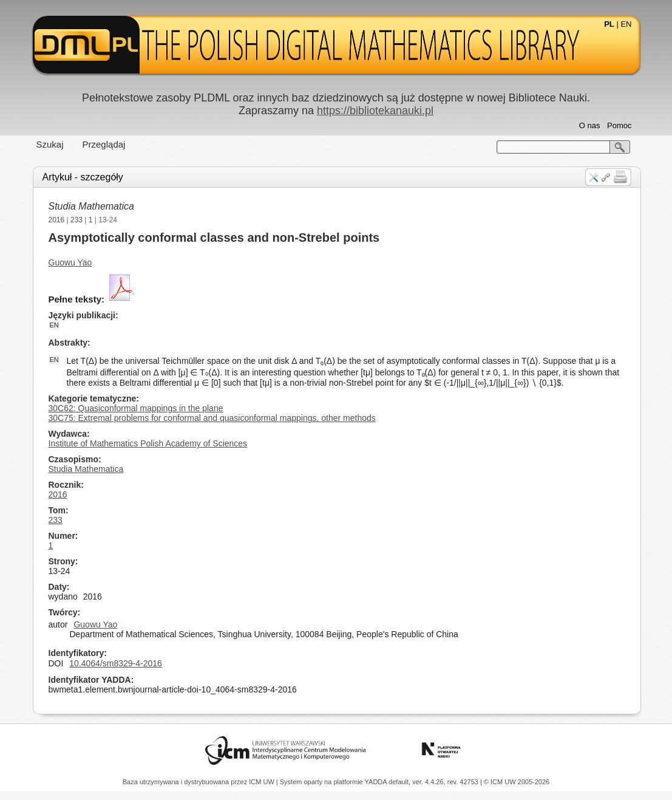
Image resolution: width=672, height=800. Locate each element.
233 (76, 220)
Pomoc (619, 125)
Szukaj (50, 144)
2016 (57, 220)
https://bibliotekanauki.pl (375, 111)
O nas (590, 125)
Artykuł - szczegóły (83, 177)
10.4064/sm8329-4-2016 (116, 663)
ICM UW (263, 782)
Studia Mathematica (91, 206)
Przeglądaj (104, 144)
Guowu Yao (70, 262)
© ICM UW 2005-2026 (517, 782)
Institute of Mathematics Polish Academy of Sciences (148, 443)
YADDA (377, 782)
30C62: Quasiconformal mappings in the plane (136, 408)
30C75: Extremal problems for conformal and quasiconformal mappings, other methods (212, 418)
